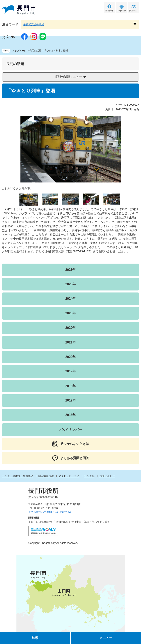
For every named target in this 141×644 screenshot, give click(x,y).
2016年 (71, 415)
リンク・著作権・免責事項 (18, 476)
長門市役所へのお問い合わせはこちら (50, 512)
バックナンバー (71, 430)
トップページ (19, 51)
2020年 (71, 357)
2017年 (71, 400)
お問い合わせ (107, 476)
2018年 (71, 386)
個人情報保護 (46, 476)
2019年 (71, 371)
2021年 (71, 342)
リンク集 (89, 476)
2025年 (71, 284)
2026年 (71, 270)
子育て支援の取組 (34, 24)
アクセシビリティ (69, 476)
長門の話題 (35, 51)
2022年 (71, 328)
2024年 (71, 299)
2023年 (71, 313)
